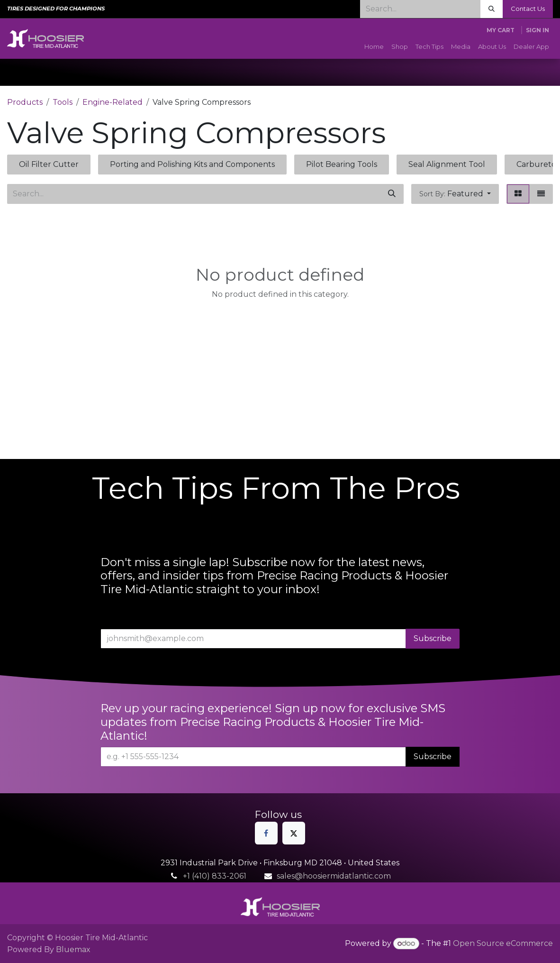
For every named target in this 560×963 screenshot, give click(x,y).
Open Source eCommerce (503, 943)
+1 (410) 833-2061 (215, 876)
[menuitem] (374, 47)
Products (25, 102)
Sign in (537, 30)
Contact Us (528, 9)
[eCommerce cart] (501, 30)
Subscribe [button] (433, 638)
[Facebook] (266, 833)
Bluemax (73, 949)
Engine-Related (113, 102)
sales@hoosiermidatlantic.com (334, 876)
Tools (63, 102)
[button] (455, 194)
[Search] (492, 9)
